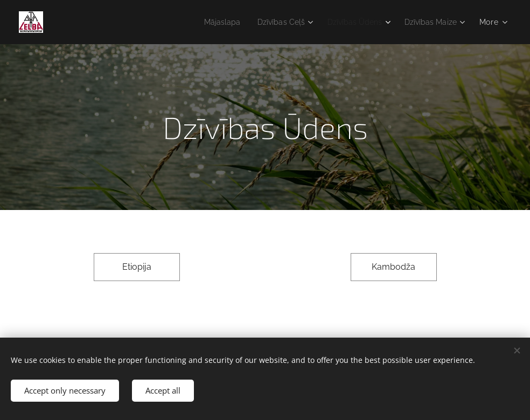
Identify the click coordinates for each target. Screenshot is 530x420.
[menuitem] (206, 22)
